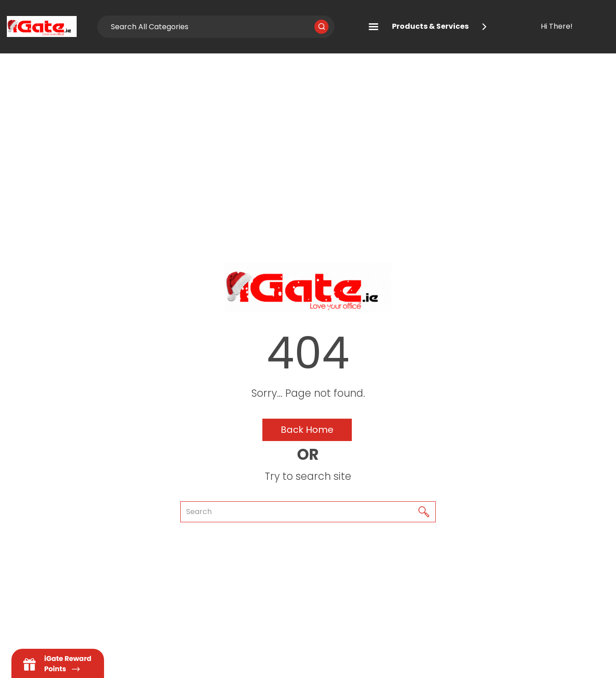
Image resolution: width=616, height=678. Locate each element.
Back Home (307, 430)
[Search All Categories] (216, 27)
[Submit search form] (321, 27)
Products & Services (428, 26)
